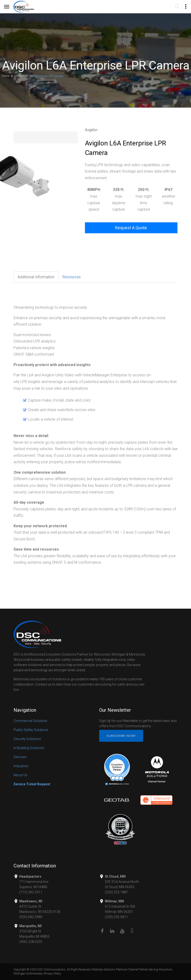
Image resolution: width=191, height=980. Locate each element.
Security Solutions (27, 739)
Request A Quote (131, 228)
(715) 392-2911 (31, 892)
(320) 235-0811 (116, 917)
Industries (21, 766)
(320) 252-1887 (116, 892)
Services (20, 757)
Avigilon (19, 76)
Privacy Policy (53, 974)
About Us (20, 775)
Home (6, 76)
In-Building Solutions (29, 748)
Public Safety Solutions (31, 730)
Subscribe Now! (121, 736)
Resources (72, 277)
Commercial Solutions (30, 721)
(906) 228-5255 (31, 942)
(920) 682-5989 (31, 917)
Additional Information (36, 277)
